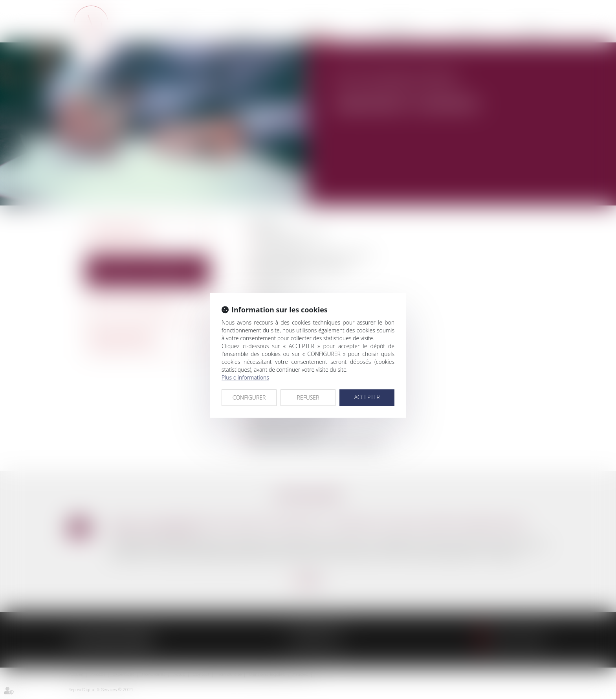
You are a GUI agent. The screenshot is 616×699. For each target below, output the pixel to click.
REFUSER (308, 397)
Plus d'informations (245, 377)
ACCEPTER (367, 397)
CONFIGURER (249, 397)
